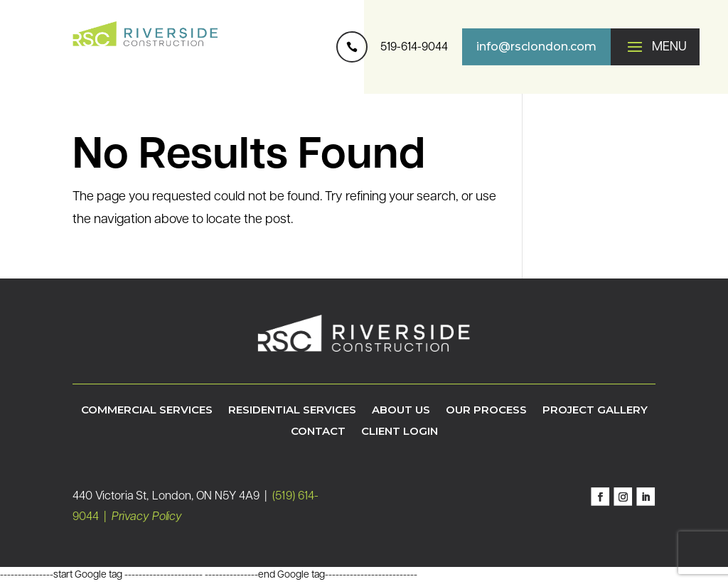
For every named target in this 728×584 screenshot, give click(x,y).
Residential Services (292, 411)
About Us (401, 411)
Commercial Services (147, 411)
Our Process (486, 411)
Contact (318, 432)
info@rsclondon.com (536, 47)
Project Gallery (595, 411)
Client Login (400, 432)
